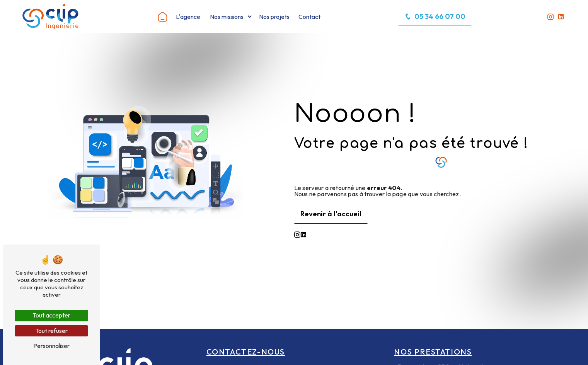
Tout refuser (51, 331)
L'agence (188, 17)
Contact (309, 17)
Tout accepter (51, 315)
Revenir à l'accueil (331, 214)
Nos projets (274, 17)
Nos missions (227, 17)
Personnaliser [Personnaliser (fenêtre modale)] (51, 346)
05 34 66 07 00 (435, 17)
